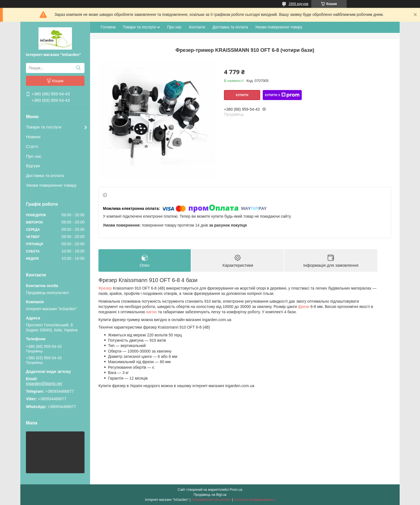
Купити (242, 95)
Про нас (34, 156)
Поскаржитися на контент (211, 500)
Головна (108, 27)
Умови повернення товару (51, 185)
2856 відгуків (299, 4)
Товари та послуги (44, 127)
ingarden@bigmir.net (44, 383)
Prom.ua (236, 490)
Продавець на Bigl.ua (210, 495)
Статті (32, 146)
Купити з (282, 95)
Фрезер (105, 288)
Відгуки (33, 166)
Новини (33, 137)
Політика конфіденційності (255, 500)
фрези (304, 307)
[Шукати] (78, 68)
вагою (151, 312)
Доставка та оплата (45, 175)
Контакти (197, 27)
